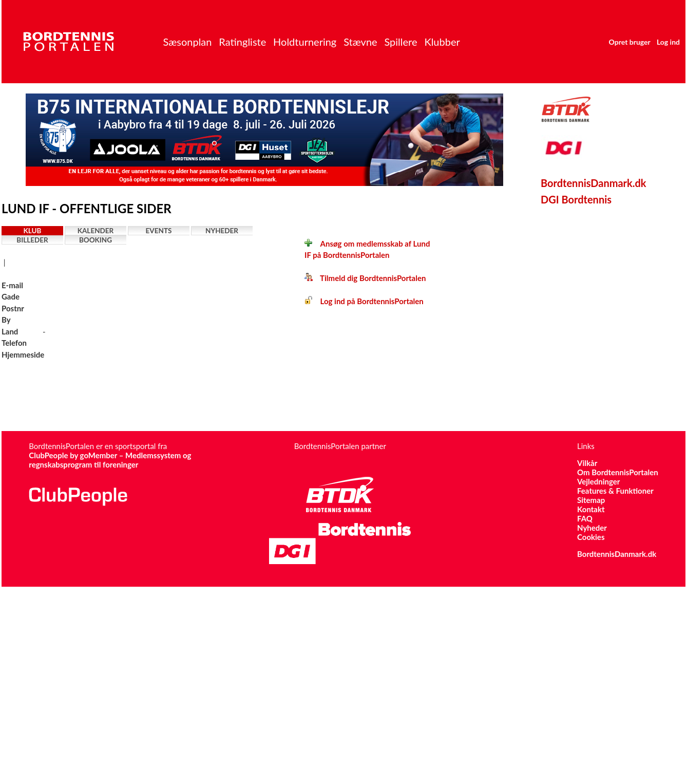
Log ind (668, 42)
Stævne (360, 42)
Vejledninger (598, 481)
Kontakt (591, 509)
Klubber (442, 42)
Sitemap (591, 500)
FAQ (585, 518)
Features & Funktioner (615, 491)
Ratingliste (242, 42)
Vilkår (587, 463)
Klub (33, 231)
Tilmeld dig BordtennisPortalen (365, 278)
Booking (96, 240)
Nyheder (222, 231)
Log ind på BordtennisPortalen (364, 301)
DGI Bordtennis (576, 199)
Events (159, 231)
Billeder (32, 240)
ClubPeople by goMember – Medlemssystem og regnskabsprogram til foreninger (110, 460)
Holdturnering (305, 42)
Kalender (96, 231)
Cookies (591, 537)
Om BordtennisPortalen (618, 472)
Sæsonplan (187, 42)
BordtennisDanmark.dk (594, 183)
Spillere (400, 42)
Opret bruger (630, 42)
